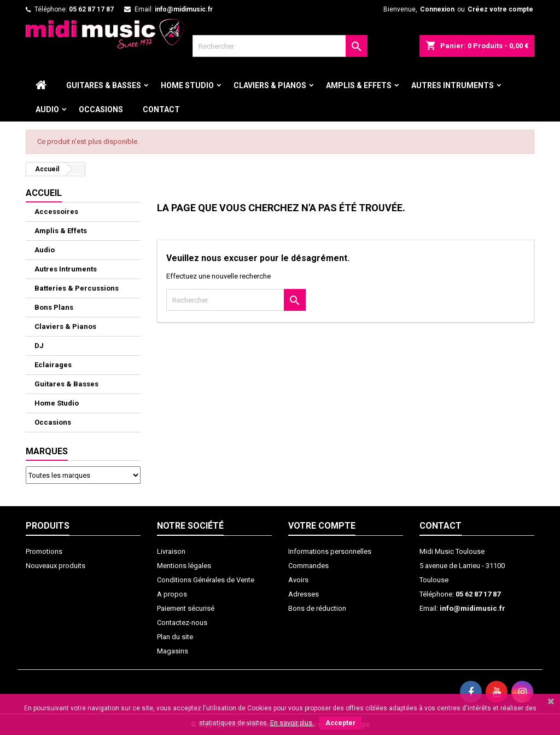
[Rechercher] (280, 46)
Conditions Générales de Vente (206, 580)
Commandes (308, 566)
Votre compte (322, 526)
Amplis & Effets (359, 85)
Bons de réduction (317, 608)
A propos (172, 594)
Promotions (44, 551)
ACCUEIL (44, 193)
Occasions (101, 109)
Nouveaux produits (56, 566)
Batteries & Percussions (77, 288)
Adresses (304, 594)
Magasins (173, 651)
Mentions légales (184, 566)
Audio (47, 109)
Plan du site (175, 637)
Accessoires (56, 212)
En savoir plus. (292, 723)
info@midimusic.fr (184, 9)
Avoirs (298, 580)
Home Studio (187, 85)
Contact (161, 109)
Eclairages (53, 365)
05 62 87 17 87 (91, 9)
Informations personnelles (330, 551)
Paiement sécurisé (186, 608)
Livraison (171, 551)
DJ (39, 346)
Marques (47, 451)
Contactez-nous (182, 623)
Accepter (340, 723)
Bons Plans (54, 307)
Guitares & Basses (104, 85)
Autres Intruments (453, 85)
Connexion (437, 9)
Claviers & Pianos (270, 85)
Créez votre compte (500, 9)
